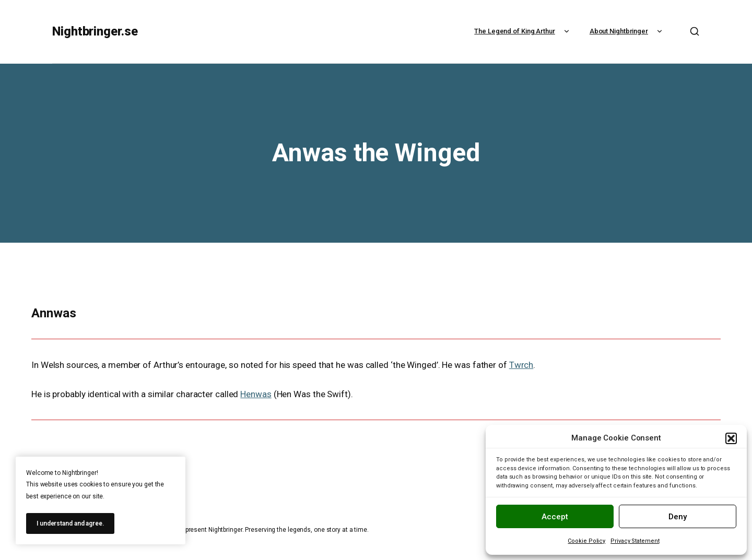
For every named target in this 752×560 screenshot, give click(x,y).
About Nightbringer (627, 31)
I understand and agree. (70, 523)
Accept (555, 517)
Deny (678, 517)
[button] (731, 438)
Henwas (256, 394)
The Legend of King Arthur (523, 31)
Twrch (521, 365)
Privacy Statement (635, 541)
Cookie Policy (586, 541)
